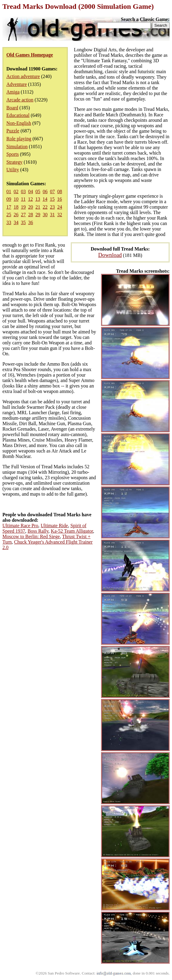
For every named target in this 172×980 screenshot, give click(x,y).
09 (9, 199)
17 (9, 207)
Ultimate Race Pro (20, 526)
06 (45, 191)
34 (16, 222)
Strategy (14, 162)
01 (9, 191)
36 (31, 222)
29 (38, 215)
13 (38, 199)
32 (60, 215)
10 (16, 199)
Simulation (17, 147)
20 (31, 207)
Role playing (19, 139)
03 (23, 191)
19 (23, 207)
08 (60, 191)
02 (16, 191)
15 (52, 199)
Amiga (13, 92)
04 (31, 191)
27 (23, 215)
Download (110, 255)
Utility (13, 170)
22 (45, 207)
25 (9, 215)
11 (23, 199)
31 (52, 215)
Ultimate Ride (54, 526)
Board (12, 108)
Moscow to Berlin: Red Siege (31, 536)
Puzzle (13, 131)
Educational (18, 115)
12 (30, 199)
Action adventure (23, 76)
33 (9, 222)
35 (23, 222)
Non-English (19, 123)
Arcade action (20, 100)
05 (38, 191)
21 (38, 207)
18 (16, 207)
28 (31, 215)
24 (60, 207)
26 (16, 215)
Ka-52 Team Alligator (72, 531)
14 (45, 199)
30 (45, 215)
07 (52, 191)
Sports (13, 154)
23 (52, 207)
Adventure (17, 84)
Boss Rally (38, 531)
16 (59, 199)
